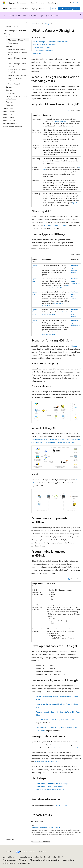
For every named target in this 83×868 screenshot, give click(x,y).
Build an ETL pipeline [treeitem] (15, 84)
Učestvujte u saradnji (10, 860)
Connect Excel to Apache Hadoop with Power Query (55, 720)
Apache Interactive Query (36, 312)
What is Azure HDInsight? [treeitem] (16, 40)
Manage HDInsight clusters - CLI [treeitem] (17, 59)
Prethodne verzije (50, 857)
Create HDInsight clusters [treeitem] (16, 49)
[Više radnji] (79, 24)
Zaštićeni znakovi (8, 863)
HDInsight (47, 24)
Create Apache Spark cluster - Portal (49, 787)
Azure (39, 24)
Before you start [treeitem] (13, 43)
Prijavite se (77, 3)
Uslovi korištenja (69, 860)
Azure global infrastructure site (65, 748)
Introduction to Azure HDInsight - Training (46, 827)
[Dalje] (65, 3)
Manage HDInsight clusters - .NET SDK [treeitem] (17, 65)
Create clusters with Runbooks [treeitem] (18, 75)
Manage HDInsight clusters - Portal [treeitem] (17, 54)
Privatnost (22, 860)
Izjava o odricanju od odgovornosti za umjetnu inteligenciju (22, 857)
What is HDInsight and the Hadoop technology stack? (51, 42)
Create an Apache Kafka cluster (76, 323)
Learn (33, 24)
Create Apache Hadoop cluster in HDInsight (52, 784)
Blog (60, 857)
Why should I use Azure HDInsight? (45, 44)
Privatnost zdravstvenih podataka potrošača (44, 860)
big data (50, 200)
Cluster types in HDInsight (42, 47)
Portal (54, 9)
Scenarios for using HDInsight (43, 50)
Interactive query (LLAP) (63, 121)
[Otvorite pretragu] (70, 3)
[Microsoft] (4, 3)
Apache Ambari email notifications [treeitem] (15, 79)
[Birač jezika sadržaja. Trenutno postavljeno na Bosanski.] (8, 852)
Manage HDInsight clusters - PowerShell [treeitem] (17, 71)
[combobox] (15, 27)
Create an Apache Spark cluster (76, 281)
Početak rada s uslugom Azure (69, 9)
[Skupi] (26, 22)
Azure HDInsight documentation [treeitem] (15, 31)
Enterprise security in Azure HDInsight (50, 790)
